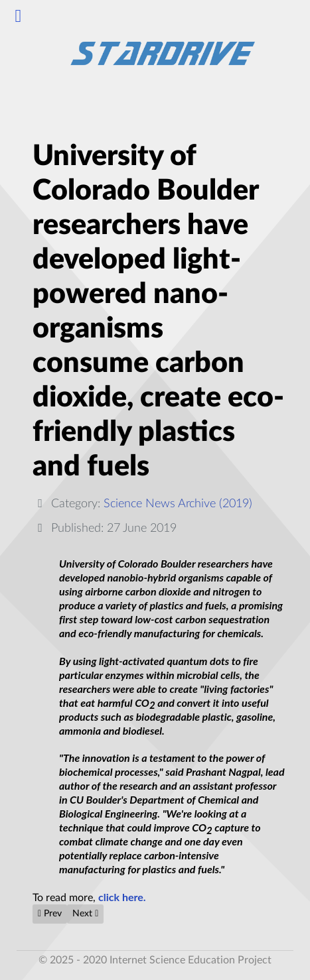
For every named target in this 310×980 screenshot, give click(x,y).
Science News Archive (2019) (178, 504)
